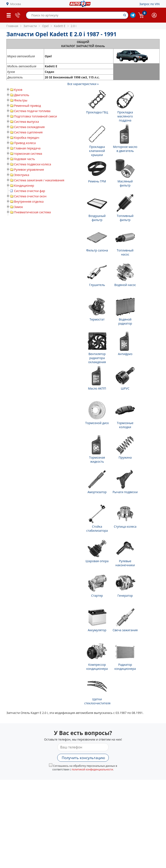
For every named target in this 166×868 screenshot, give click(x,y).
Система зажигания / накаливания (39, 180)
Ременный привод (27, 106)
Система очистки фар (30, 191)
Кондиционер (24, 186)
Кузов (18, 90)
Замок (19, 207)
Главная (12, 26)
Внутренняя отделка (29, 201)
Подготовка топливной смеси (36, 116)
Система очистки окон (30, 196)
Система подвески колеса (33, 164)
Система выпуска (26, 122)
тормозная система (28, 154)
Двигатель (22, 95)
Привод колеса (25, 143)
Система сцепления (28, 132)
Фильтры (21, 100)
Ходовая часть (24, 159)
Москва (16, 4)
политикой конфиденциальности (92, 769)
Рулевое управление (29, 170)
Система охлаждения (29, 127)
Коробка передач (27, 138)
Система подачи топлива (32, 111)
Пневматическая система (32, 212)
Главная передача (27, 148)
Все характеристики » (83, 84)
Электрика (22, 175)
